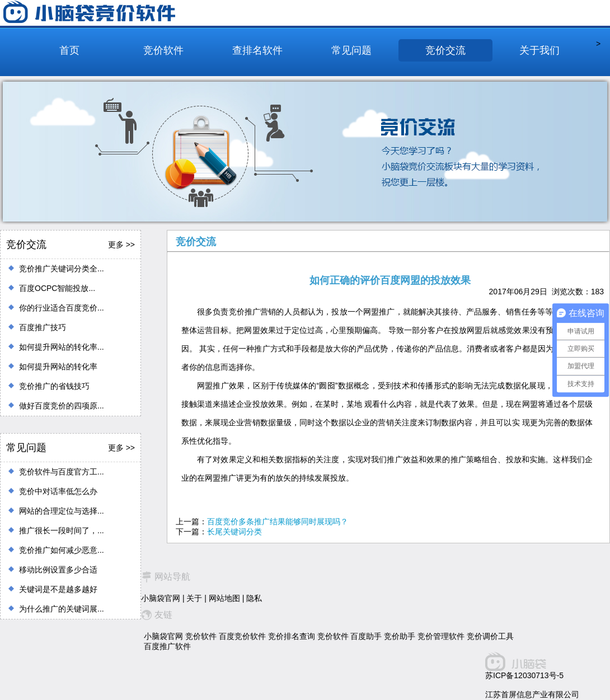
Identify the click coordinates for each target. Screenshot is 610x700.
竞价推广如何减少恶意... (62, 550)
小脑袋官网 (161, 598)
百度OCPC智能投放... (57, 288)
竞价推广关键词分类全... (62, 269)
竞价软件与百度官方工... (62, 472)
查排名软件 (257, 50)
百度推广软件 (167, 646)
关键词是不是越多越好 (58, 589)
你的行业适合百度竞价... (62, 308)
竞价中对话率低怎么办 (58, 491)
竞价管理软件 (441, 636)
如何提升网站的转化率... (62, 347)
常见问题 (351, 50)
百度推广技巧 (43, 327)
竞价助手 (400, 636)
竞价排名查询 (292, 636)
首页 (69, 50)
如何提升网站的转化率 (58, 367)
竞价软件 (163, 50)
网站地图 (224, 598)
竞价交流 (445, 50)
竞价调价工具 (490, 636)
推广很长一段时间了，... (62, 530)
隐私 (254, 598)
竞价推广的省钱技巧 (54, 386)
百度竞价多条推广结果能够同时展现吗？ (278, 522)
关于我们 (539, 50)
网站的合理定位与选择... (62, 511)
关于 (194, 598)
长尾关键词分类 (234, 532)
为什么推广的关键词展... (62, 609)
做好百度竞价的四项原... (62, 406)
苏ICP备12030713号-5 (524, 675)
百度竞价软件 (242, 636)
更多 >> (121, 245)
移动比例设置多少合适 (58, 570)
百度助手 (366, 636)
